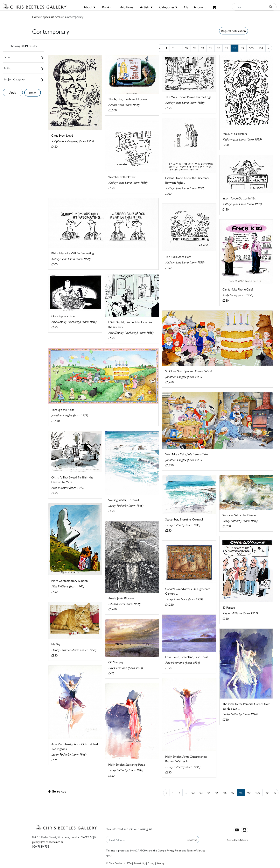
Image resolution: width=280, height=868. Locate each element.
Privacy (151, 863)
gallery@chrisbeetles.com (47, 842)
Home (36, 17)
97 (227, 48)
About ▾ (89, 7)
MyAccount (195, 7)
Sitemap (161, 863)
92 (187, 48)
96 (219, 48)
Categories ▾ (168, 7)
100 (251, 48)
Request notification (234, 31)
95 (211, 48)
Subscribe (192, 840)
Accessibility (140, 863)
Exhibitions (125, 7)
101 (261, 48)
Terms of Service (196, 850)
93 (195, 48)
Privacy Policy (174, 850)
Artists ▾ (146, 7)
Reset (32, 93)
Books (106, 7)
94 (203, 48)
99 (242, 48)
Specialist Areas (52, 17)
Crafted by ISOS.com (238, 840)
